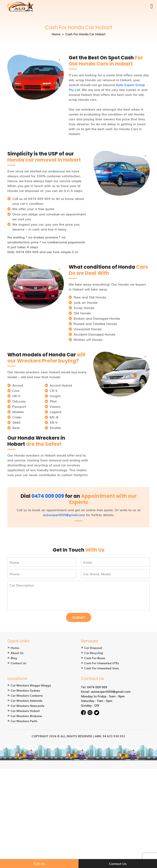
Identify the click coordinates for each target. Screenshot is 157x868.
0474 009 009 (48, 496)
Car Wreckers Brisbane (26, 716)
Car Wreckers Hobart (25, 711)
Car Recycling (94, 653)
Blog (14, 658)
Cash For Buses (95, 658)
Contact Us (18, 663)
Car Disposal (93, 648)
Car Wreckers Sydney (25, 690)
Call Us (39, 864)
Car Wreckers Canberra (27, 695)
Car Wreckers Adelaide (26, 701)
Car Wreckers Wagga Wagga (31, 685)
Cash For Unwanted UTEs (102, 663)
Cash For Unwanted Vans (102, 668)
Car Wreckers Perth (24, 721)
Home (56, 34)
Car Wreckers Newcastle (27, 706)
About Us (17, 653)
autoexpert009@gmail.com (64, 515)
